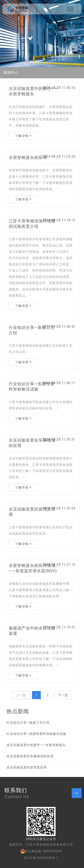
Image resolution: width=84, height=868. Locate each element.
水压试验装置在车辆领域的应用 (30, 756)
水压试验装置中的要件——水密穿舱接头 (36, 745)
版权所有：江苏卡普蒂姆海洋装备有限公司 (41, 845)
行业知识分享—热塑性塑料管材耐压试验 (36, 734)
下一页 (63, 695)
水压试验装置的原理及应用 (27, 767)
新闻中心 (11, 73)
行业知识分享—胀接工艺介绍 (28, 723)
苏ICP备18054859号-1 (41, 858)
